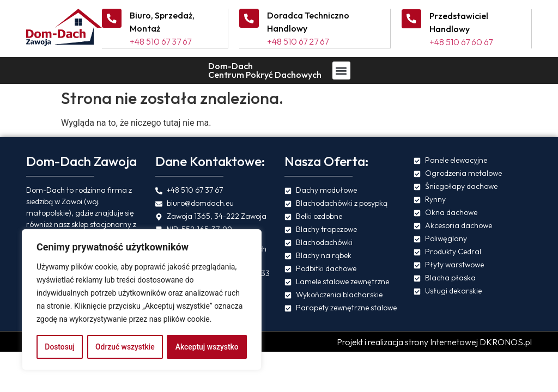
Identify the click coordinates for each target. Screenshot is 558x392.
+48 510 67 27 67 (298, 41)
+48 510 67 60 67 (461, 41)
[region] (142, 300)
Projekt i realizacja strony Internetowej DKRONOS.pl (434, 341)
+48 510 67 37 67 (160, 41)
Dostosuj (60, 347)
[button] (341, 70)
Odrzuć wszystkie (125, 347)
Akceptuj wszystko (207, 347)
